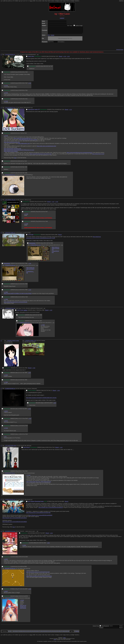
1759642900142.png (35, 246)
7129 (26, 84)
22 (50, 633)
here (15, 159)
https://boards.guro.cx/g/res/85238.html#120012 (15, 519)
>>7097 (51, 312)
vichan (64, 639)
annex (53, 1)
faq (46, 1)
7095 (26, 265)
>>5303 (48, 544)
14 (33, 633)
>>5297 (6, 593)
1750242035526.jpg (10, 599)
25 (57, 633)
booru (68, 1)
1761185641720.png (10, 201)
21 (48, 633)
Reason (101, 629)
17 (39, 633)
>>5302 (6, 560)
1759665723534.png (24, 324)
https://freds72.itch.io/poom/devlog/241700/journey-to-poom (19, 151)
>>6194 (51, 534)
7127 (52, 67)
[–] (1, 56)
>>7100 (30, 291)
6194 (26, 590)
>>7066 (29, 374)
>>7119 (28, 476)
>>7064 (6, 376)
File (49, 36)
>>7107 (53, 203)
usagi (64, 1)
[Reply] (61, 58)
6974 (51, 404)
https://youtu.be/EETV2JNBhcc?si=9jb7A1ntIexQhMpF (18, 295)
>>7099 (30, 265)
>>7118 (6, 137)
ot (25, 1)
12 (28, 633)
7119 (53, 449)
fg (7, 1)
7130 (26, 92)
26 (59, 633)
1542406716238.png (10, 570)
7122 (25, 162)
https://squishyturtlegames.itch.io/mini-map (41, 155)
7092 (43, 311)
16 (37, 633)
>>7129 (64, 58)
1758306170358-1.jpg (30, 342)
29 (66, 633)
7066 (26, 381)
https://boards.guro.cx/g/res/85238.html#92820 (40, 517)
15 (35, 633)
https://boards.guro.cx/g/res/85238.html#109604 (15, 523)
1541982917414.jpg (10, 533)
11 (51, 392)
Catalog (77, 633)
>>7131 (30, 84)
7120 (26, 472)
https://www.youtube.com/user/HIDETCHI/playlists (39, 577)
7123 (57, 58)
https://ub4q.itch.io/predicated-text (22, 140)
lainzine (77, 1)
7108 (46, 223)
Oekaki (52, 36)
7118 (63, 111)
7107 (46, 213)
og (19, 1)
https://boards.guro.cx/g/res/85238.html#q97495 (38, 514)
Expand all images (120, 51)
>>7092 (43, 326)
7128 (26, 73)
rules (43, 1)
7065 (26, 374)
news (40, 1)
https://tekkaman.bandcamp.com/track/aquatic (16, 303)
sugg (31, 1)
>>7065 (34, 369)
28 (64, 633)
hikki (34, 1)
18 (41, 633)
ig (21, 1)
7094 (52, 244)
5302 (45, 544)
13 (30, 633)
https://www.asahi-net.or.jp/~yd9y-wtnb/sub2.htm (39, 483)
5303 (26, 558)
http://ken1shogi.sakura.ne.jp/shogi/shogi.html (38, 573)
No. (55, 58)
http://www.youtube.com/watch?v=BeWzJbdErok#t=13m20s (41, 399)
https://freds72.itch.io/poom (11, 152)
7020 (26, 435)
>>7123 (6, 87)
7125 (26, 168)
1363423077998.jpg (10, 234)
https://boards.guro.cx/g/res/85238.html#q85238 (51, 509)
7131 (26, 100)
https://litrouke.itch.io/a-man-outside (28, 141)
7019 (26, 427)
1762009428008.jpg (10, 56)
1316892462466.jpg (10, 390)
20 (46, 633)
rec (37, 1)
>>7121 (70, 111)
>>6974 (6, 412)
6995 (63, 503)
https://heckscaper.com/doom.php (12, 150)
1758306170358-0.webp (13, 342)
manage (57, 1)
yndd (4, 1)
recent (49, 1)
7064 (26, 369)
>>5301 (24, 547)
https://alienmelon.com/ (24, 145)
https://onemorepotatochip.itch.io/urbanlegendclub (79, 154)
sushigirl (72, 1)
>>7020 (58, 392)
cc (27, 1)
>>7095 (6, 293)
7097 (41, 322)
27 (62, 633)
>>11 (5, 438)
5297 (44, 534)
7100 (26, 298)
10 (24, 633)
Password (106, 627)
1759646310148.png (10, 267)
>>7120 (61, 449)
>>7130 (68, 58)
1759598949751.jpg (10, 310)
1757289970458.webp (11, 447)
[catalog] (62, 18)
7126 (26, 174)
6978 (26, 597)
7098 (26, 285)
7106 (45, 203)
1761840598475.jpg (10, 109)
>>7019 (30, 420)
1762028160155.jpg (10, 176)
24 (55, 633)
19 (44, 633)
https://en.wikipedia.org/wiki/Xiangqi (23, 608)
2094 (56, 236)
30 (68, 633)
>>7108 (56, 203)
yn (2, 1)
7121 (25, 134)
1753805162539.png (10, 501)
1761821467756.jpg (10, 474)
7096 (41, 316)
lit (14, 1)
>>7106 (26, 215)
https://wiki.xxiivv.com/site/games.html (46, 147)
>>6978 (30, 590)
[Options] (121, 1)
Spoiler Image (79, 26)
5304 (25, 568)
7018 (26, 420)
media (16, 1)
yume (9, 1)
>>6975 (55, 404)
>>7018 (29, 410)
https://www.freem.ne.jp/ (98, 155)
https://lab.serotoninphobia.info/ (12, 143)
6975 (26, 410)
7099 (26, 291)
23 (53, 633)
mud (61, 1)
